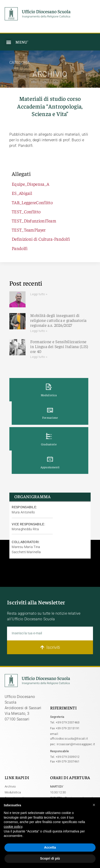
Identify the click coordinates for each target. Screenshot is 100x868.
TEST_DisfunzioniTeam (34, 221)
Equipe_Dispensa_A (30, 184)
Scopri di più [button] (50, 858)
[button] (9, 42)
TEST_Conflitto (26, 211)
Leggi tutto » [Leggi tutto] (39, 294)
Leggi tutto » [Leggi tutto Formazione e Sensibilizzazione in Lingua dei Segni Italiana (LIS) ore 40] (39, 357)
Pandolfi (20, 248)
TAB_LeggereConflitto (32, 202)
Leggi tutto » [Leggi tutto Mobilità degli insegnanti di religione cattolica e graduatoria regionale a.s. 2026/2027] (39, 331)
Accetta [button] (50, 847)
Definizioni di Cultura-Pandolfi (41, 239)
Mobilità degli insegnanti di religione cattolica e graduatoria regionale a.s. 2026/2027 (58, 320)
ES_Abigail (22, 193)
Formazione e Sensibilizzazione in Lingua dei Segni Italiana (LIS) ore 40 (59, 346)
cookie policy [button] (13, 827)
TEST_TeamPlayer (29, 230)
